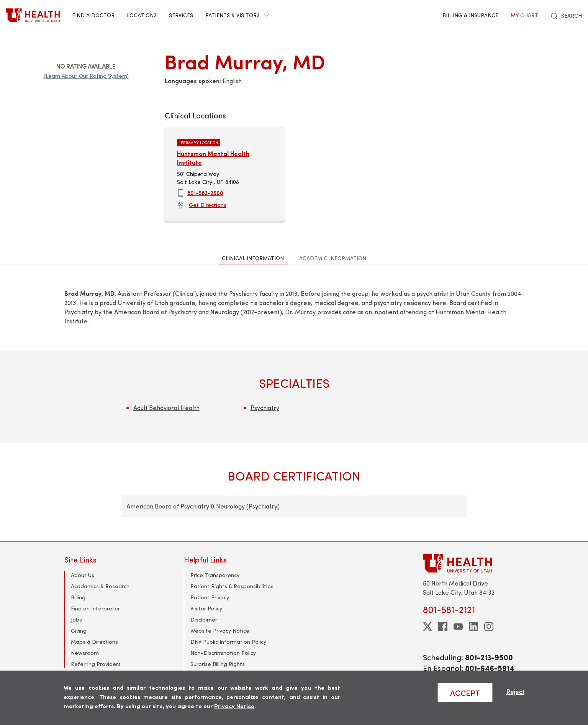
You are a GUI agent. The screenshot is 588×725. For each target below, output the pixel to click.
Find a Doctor (93, 15)
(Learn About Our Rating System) (86, 76)
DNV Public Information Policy (228, 642)
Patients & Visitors (237, 15)
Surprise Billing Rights (218, 664)
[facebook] (443, 627)
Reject (515, 691)
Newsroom (85, 653)
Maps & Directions (94, 642)
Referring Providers (96, 664)
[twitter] (427, 627)
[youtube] (458, 627)
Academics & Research (100, 586)
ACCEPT (465, 693)
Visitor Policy (206, 608)
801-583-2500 (205, 193)
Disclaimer (204, 619)
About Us (83, 575)
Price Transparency (215, 575)
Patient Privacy (210, 597)
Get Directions (208, 205)
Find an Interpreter (95, 608)
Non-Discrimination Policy (223, 653)
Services (181, 15)
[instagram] (489, 627)
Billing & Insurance (470, 15)
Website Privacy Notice (220, 631)
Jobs (76, 619)
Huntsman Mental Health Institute (213, 158)
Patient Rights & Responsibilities (232, 586)
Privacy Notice (234, 706)
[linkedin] (473, 627)
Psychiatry (265, 408)
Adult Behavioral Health (166, 408)
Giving (79, 631)
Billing (78, 597)
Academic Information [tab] (333, 258)
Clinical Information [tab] (253, 258)
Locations (142, 15)
